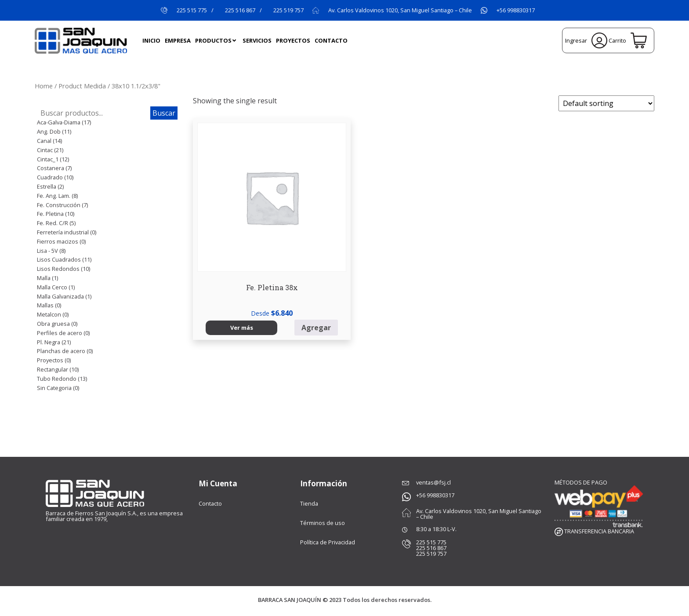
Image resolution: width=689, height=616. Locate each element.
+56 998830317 (516, 10)
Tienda (309, 503)
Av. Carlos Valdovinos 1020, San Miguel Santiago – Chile (400, 10)
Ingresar (586, 40)
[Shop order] (606, 103)
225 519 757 (288, 10)
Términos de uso (323, 523)
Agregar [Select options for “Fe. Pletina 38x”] (267, 272)
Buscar (164, 113)
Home (44, 86)
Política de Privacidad (328, 542)
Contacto (210, 503)
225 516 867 (240, 10)
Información (324, 483)
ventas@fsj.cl (433, 482)
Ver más (221, 271)
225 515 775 (192, 10)
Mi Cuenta (218, 483)
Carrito (627, 40)
